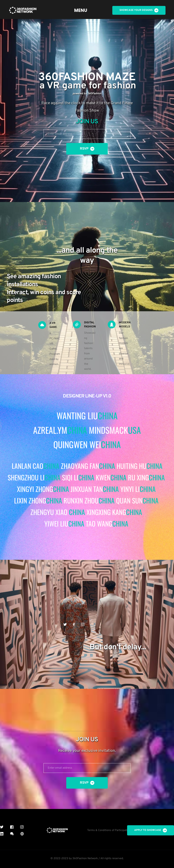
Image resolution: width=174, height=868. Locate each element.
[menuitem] (81, 10)
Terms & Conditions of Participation (109, 830)
